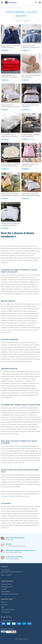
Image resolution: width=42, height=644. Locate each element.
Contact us (5, 605)
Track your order (6, 584)
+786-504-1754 (5, 570)
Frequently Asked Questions (10, 594)
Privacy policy (6, 612)
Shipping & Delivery (7, 587)
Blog (3, 607)
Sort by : (19, 21)
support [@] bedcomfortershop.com (12, 572)
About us (4, 602)
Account (4, 589)
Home (3, 8)
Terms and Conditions (8, 609)
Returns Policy (6, 592)
